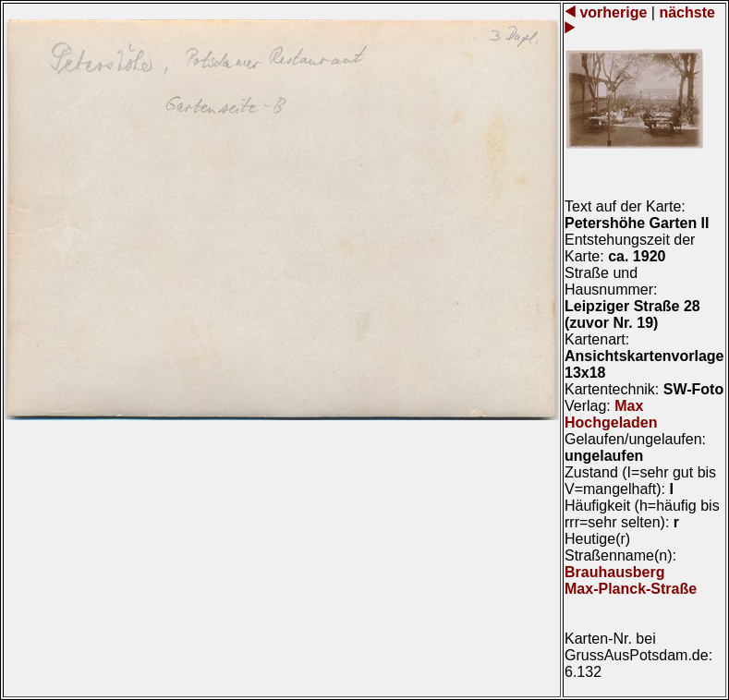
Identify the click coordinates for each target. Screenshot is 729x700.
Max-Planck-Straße (631, 589)
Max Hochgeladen (611, 414)
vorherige (614, 12)
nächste (685, 12)
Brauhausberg (614, 572)
